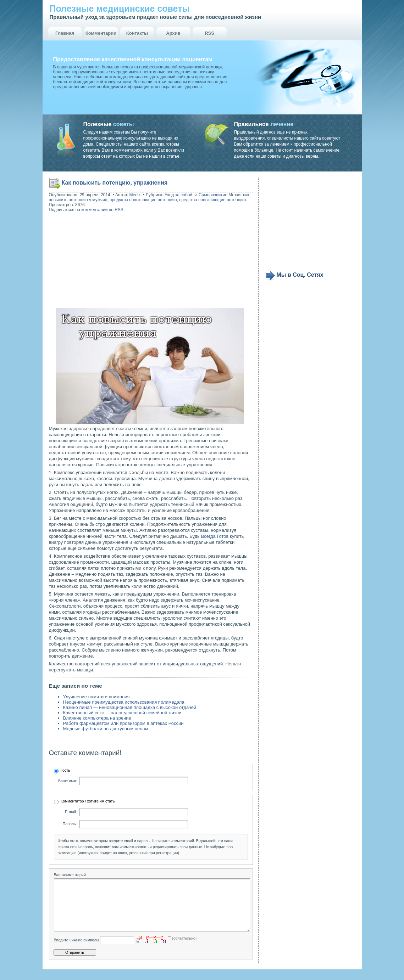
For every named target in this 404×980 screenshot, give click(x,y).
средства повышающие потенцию (212, 200)
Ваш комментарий (70, 875)
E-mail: (71, 812)
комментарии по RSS (102, 210)
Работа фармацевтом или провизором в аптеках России (123, 723)
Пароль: (70, 824)
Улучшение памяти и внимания (96, 697)
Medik (135, 195)
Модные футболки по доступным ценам (106, 729)
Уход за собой (178, 195)
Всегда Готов (215, 536)
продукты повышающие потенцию (143, 200)
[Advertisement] (94, 261)
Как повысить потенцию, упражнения (115, 183)
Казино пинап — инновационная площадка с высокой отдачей (130, 707)
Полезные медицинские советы (120, 9)
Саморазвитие (213, 195)
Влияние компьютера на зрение (97, 718)
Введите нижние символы (77, 951)
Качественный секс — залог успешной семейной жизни (122, 713)
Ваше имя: (67, 781)
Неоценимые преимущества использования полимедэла (124, 702)
